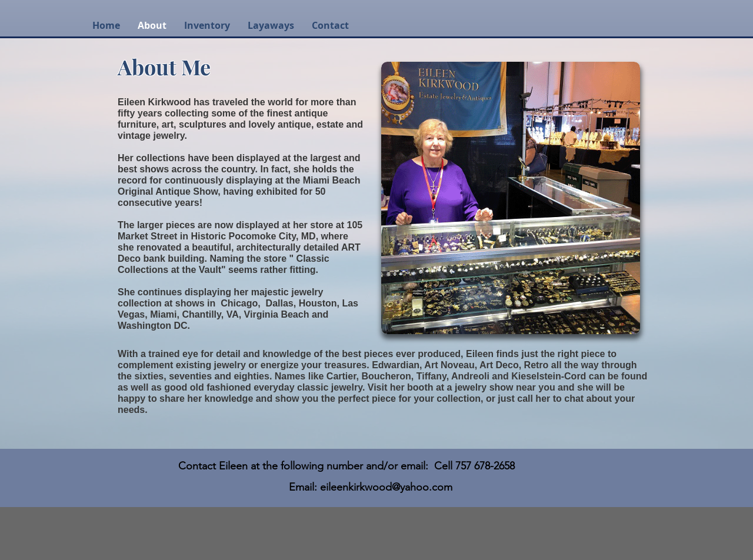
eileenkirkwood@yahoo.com (386, 487)
